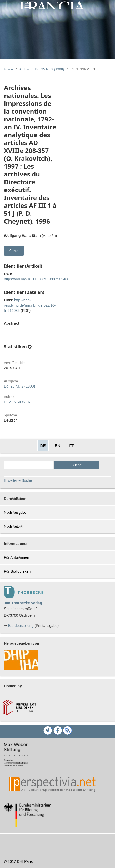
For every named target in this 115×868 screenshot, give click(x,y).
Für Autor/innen (17, 557)
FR (72, 446)
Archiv (24, 69)
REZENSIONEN (17, 402)
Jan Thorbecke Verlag (23, 603)
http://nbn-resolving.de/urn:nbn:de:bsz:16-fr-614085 (30, 305)
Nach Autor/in (14, 526)
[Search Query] (29, 465)
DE (43, 446)
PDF (16, 251)
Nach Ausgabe (15, 513)
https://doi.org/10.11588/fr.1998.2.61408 (37, 279)
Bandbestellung (21, 626)
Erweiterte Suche (18, 480)
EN (57, 446)
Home (9, 69)
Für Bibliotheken (17, 571)
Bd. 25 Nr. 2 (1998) (50, 69)
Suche (77, 465)
